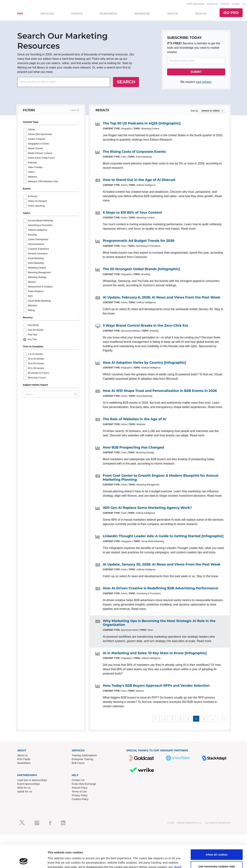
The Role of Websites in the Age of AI (134, 419)
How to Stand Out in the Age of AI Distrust (139, 180)
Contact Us (78, 780)
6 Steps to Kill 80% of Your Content (132, 213)
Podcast (225, 4)
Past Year (32, 335)
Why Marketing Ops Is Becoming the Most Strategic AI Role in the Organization (159, 623)
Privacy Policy (80, 795)
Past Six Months (36, 330)
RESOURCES (108, 14)
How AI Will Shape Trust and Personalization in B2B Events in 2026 (160, 391)
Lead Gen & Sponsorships (32, 780)
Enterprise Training (82, 759)
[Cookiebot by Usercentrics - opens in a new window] (24, 469)
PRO (20, 14)
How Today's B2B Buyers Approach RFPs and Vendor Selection (156, 686)
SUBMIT (196, 72)
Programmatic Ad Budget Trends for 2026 (139, 241)
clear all (75, 110)
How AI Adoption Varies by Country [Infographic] (144, 363)
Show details (56, 469)
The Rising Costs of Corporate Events (134, 152)
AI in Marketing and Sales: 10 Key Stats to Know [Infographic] (155, 653)
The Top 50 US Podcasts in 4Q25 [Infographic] (142, 123)
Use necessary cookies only (217, 454)
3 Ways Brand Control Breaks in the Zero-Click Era (145, 326)
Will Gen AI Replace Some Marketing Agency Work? (147, 508)
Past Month (33, 325)
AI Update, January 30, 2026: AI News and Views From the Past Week (162, 564)
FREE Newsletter (196, 4)
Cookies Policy (80, 799)
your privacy (204, 82)
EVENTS (77, 14)
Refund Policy (80, 788)
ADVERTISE (142, 14)
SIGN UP (201, 14)
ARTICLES (47, 14)
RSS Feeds (24, 759)
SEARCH (126, 82)
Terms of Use (79, 792)
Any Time (32, 339)
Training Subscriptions (84, 755)
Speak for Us (25, 792)
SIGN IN (173, 14)
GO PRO (231, 13)
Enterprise (212, 4)
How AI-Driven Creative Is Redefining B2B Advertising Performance (160, 588)
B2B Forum (78, 763)
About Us (23, 755)
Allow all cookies (217, 442)
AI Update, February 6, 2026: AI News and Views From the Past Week (161, 297)
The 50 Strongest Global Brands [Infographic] (141, 269)
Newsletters (24, 763)
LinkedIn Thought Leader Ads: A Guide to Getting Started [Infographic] (163, 536)
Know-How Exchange (84, 784)
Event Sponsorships (29, 784)
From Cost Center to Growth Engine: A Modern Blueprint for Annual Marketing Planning (161, 478)
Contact (236, 4)
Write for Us (24, 788)
